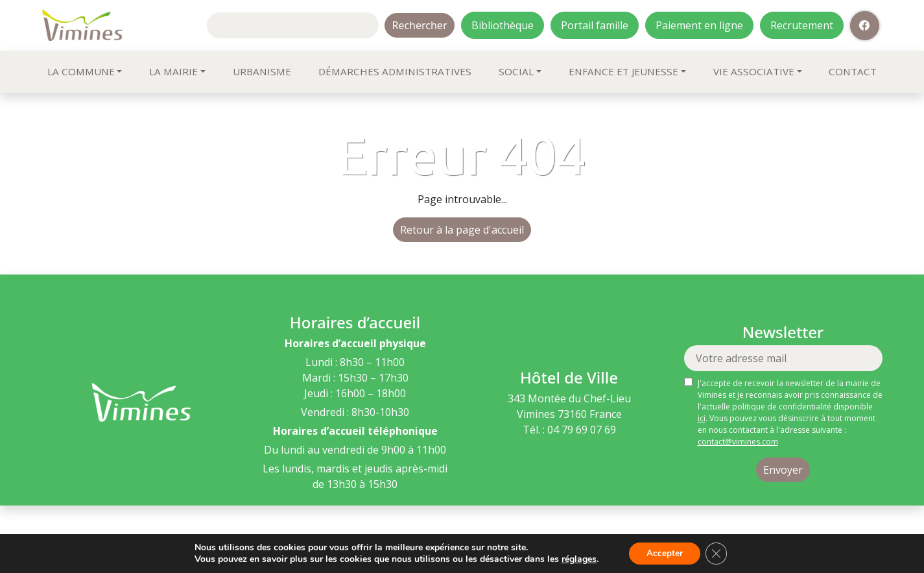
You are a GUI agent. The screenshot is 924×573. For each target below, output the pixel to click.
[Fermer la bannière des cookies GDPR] (718, 553)
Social (516, 71)
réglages (576, 559)
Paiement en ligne (699, 25)
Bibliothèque (503, 25)
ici (702, 418)
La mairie (173, 71)
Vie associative (754, 71)
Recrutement (802, 25)
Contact (853, 71)
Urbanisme (262, 71)
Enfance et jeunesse (623, 71)
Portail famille (595, 25)
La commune (81, 71)
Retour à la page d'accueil (462, 230)
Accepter (663, 553)
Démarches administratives (395, 71)
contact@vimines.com (738, 442)
